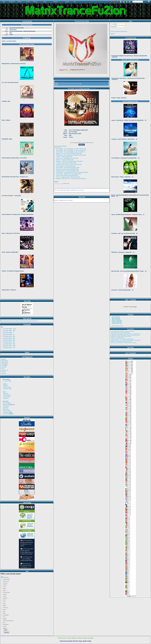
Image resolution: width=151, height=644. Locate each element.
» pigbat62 (3, 359)
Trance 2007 (93, 89)
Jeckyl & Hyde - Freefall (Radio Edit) (66, 166)
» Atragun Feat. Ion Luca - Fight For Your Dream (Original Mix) (125, 340)
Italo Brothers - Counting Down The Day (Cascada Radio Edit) (72, 172)
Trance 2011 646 (10, 338)
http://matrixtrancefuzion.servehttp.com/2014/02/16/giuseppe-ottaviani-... (19, 321)
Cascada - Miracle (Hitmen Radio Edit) (66, 163)
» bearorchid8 (4, 362)
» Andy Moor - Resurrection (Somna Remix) (121, 336)
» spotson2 (3, 373)
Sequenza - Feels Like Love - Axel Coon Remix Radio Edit (71, 179)
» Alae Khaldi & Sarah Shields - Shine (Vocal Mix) (122, 331)
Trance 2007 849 (10, 331)
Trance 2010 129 (10, 336)
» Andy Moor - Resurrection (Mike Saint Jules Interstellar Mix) (125, 335)
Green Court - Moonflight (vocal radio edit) (67, 158)
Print (55, 190)
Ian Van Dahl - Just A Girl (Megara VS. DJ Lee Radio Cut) (71, 149)
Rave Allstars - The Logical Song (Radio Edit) (68, 168)
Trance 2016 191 (10, 348)
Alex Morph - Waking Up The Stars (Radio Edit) (68, 174)
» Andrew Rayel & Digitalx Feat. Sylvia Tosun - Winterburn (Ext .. (126, 334)
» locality (3, 372)
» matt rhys (4, 367)
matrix (6, 381)
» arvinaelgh (4, 365)
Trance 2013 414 (10, 342)
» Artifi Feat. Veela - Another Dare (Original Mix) (122, 339)
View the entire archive (117, 326)
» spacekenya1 (4, 361)
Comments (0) (80, 190)
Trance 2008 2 (9, 333)
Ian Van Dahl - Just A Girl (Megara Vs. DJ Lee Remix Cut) (71, 150)
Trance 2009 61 (9, 334)
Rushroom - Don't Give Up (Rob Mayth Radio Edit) (69, 161)
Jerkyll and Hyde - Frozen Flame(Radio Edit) (68, 171)
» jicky (2, 369)
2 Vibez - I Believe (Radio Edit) (64, 157)
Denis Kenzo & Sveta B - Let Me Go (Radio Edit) (69, 164)
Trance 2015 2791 (10, 346)
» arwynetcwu (4, 370)
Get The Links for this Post (60, 146)
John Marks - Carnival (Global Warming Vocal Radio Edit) (71, 155)
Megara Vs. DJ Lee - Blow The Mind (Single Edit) (69, 153)
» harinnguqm (4, 364)
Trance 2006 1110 (10, 329)
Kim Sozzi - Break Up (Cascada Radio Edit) (67, 169)
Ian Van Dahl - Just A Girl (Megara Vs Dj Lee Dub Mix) (70, 152)
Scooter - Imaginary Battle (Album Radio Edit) (68, 177)
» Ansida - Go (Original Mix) (117, 338)
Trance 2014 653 (10, 344)
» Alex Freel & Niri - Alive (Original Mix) (120, 333)
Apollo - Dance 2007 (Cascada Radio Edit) (67, 175)
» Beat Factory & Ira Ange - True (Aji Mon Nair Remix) (123, 343)
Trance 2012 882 (10, 340)
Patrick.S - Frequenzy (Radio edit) (65, 160)
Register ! (113, 34)
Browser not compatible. (27, 160)
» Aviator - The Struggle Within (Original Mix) (121, 341)
